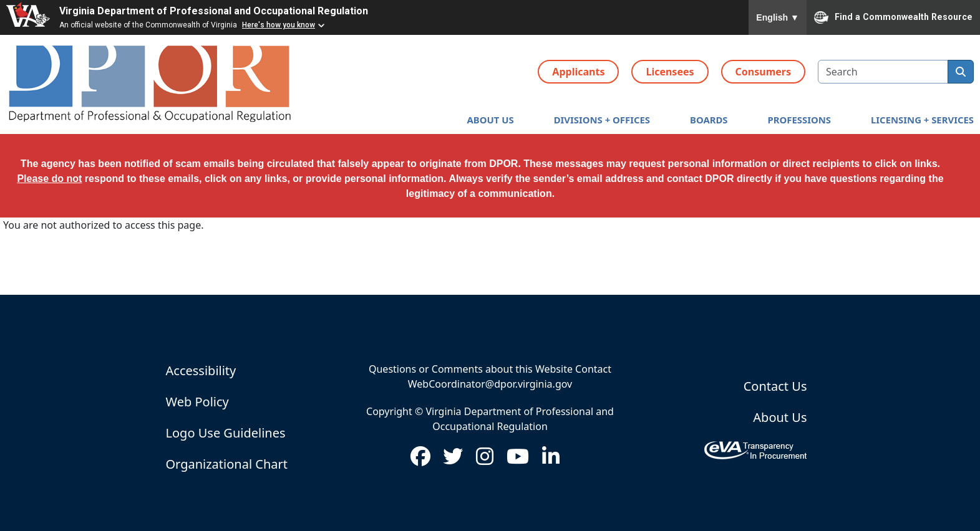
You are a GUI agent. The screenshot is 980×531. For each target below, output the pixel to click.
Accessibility (201, 371)
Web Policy (197, 402)
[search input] (883, 72)
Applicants (578, 72)
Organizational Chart (227, 464)
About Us (780, 417)
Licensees (670, 72)
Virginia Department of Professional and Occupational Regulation (214, 11)
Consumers (763, 72)
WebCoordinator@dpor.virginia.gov (490, 384)
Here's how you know (279, 25)
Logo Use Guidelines (226, 433)
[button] (491, 120)
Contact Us (775, 386)
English (778, 17)
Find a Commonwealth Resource (893, 17)
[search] (961, 72)
